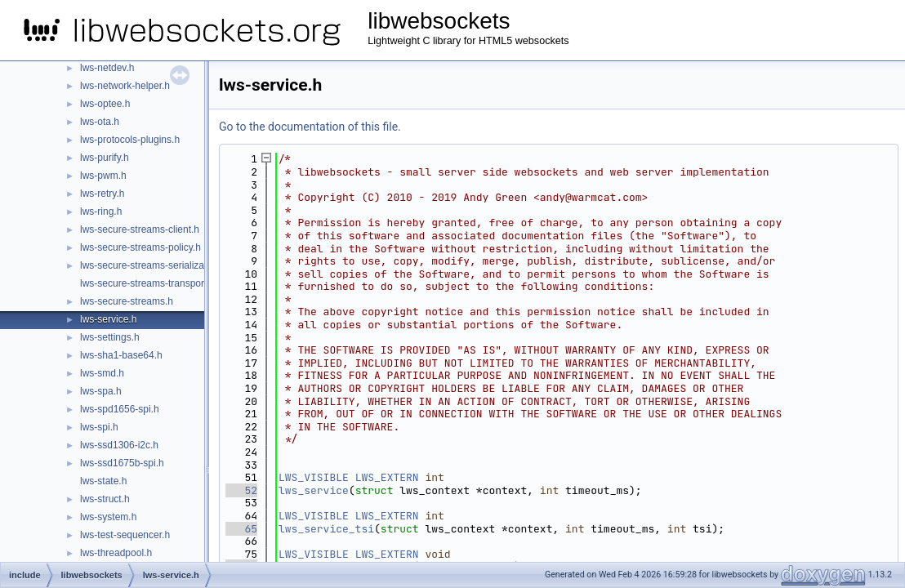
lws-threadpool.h (116, 553)
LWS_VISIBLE (314, 477)
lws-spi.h (99, 427)
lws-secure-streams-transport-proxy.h (161, 283)
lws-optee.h (105, 104)
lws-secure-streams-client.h (140, 229)
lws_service (314, 490)
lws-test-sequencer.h (125, 535)
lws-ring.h (101, 212)
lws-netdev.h (107, 68)
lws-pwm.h (103, 176)
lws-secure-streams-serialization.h (154, 265)
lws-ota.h (100, 122)
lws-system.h (108, 517)
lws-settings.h (110, 337)
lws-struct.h (105, 499)
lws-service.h (108, 319)
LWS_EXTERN (387, 477)
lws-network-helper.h (125, 86)
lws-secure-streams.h (127, 301)
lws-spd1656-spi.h (120, 409)
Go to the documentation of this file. (310, 127)
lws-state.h (103, 481)
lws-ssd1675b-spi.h (122, 463)
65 (241, 529)
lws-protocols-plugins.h (130, 140)
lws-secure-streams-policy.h (140, 247)
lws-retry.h (102, 194)
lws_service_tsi (326, 529)
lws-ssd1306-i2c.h (119, 445)
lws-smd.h (102, 373)
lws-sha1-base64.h (121, 355)
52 (241, 490)
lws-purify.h (105, 158)
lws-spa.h (101, 391)
